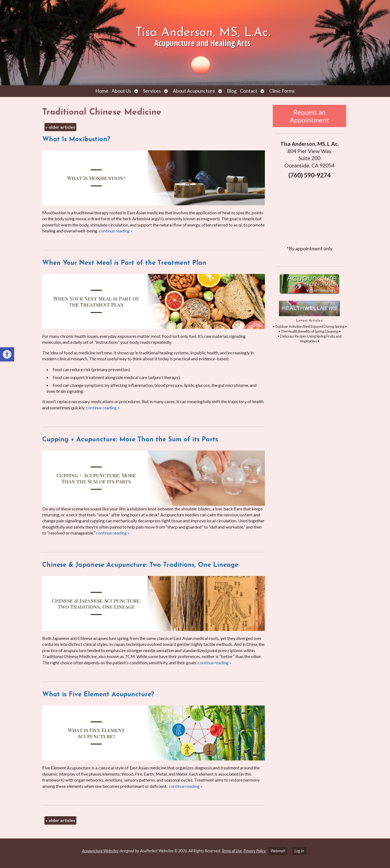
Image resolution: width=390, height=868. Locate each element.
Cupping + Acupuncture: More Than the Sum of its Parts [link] (130, 440)
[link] (7, 354)
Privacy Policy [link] (254, 851)
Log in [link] (299, 851)
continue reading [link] (116, 231)
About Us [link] (121, 91)
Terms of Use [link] (232, 851)
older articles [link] (60, 127)
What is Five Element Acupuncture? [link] (98, 695)
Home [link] (102, 91)
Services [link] (152, 91)
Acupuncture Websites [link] (100, 851)
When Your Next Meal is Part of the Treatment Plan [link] (124, 263)
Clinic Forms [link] (282, 91)
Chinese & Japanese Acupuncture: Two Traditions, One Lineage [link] (140, 565)
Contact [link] (249, 91)
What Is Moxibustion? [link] (76, 140)
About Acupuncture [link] (194, 91)
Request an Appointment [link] (309, 116)
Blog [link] (232, 91)
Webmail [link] (278, 851)
